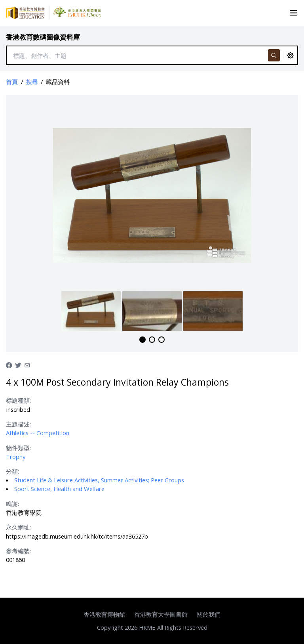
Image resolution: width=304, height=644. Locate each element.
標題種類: (18, 400)
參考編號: (18, 551)
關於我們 (209, 614)
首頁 (12, 82)
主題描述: (18, 424)
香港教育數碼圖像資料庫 (43, 37)
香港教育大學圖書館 (161, 614)
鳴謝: (12, 504)
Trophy (16, 457)
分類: (12, 471)
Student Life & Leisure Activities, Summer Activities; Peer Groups (99, 480)
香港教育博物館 (104, 614)
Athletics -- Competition (38, 433)
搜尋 (32, 82)
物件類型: (18, 448)
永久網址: (18, 527)
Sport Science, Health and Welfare (59, 489)
